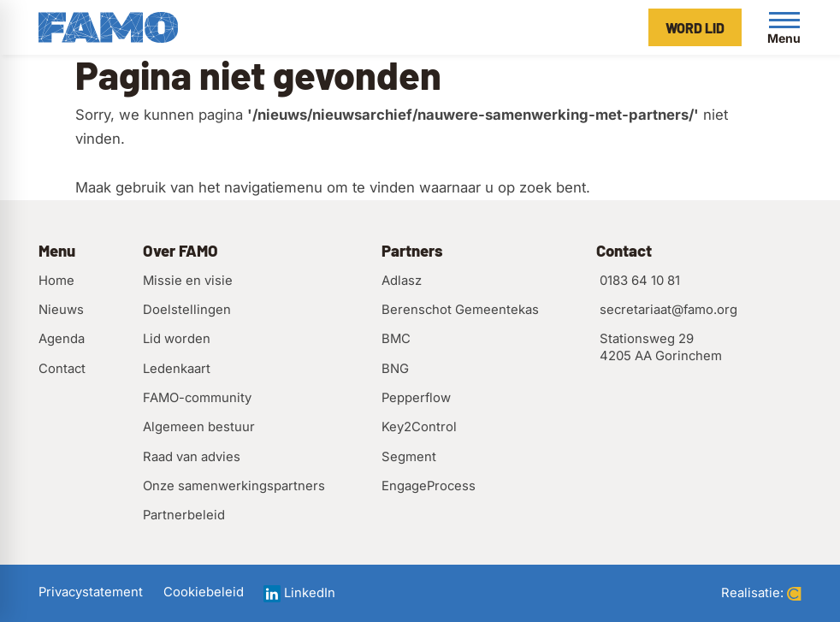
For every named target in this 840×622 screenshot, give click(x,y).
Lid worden (177, 339)
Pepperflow (416, 398)
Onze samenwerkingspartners (234, 486)
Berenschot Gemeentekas (460, 310)
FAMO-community (197, 398)
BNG (395, 369)
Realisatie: (761, 593)
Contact (62, 369)
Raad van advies (192, 457)
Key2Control (419, 427)
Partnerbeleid (184, 515)
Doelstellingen (187, 310)
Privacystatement (91, 592)
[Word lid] (695, 27)
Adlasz (402, 281)
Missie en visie (188, 281)
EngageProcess (429, 486)
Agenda (62, 339)
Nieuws (61, 310)
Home (56, 281)
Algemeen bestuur (199, 427)
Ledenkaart (177, 369)
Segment (409, 457)
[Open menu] (784, 27)
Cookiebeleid (204, 592)
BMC (396, 339)
